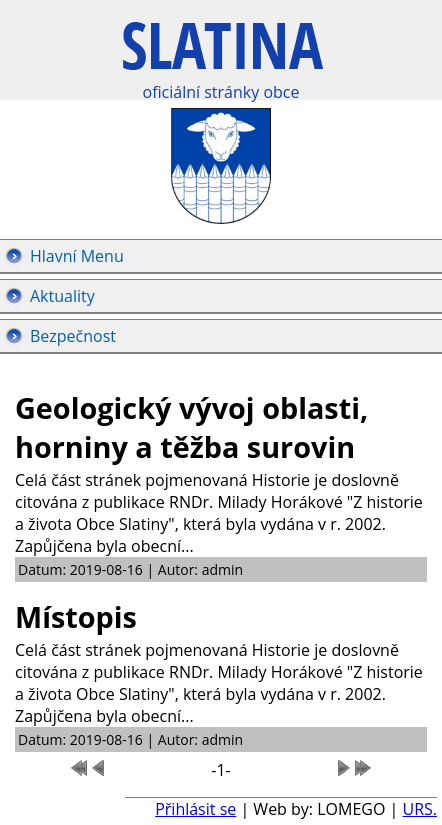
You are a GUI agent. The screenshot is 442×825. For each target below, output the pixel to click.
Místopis (76, 616)
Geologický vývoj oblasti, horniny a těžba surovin (191, 427)
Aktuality (62, 296)
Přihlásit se (195, 809)
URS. (419, 809)
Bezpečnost (73, 336)
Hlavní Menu (77, 256)
